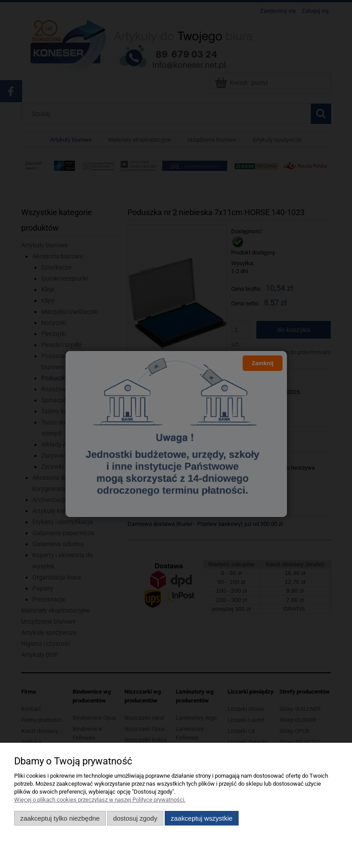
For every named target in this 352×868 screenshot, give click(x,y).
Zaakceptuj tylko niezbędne (60, 818)
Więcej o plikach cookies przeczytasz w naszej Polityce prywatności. (100, 800)
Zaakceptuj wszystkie (202, 818)
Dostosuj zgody (135, 818)
